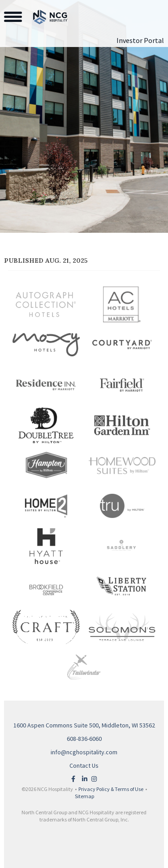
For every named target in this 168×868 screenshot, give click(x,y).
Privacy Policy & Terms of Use (111, 789)
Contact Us (84, 765)
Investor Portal (140, 40)
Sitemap (84, 796)
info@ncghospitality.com (84, 752)
